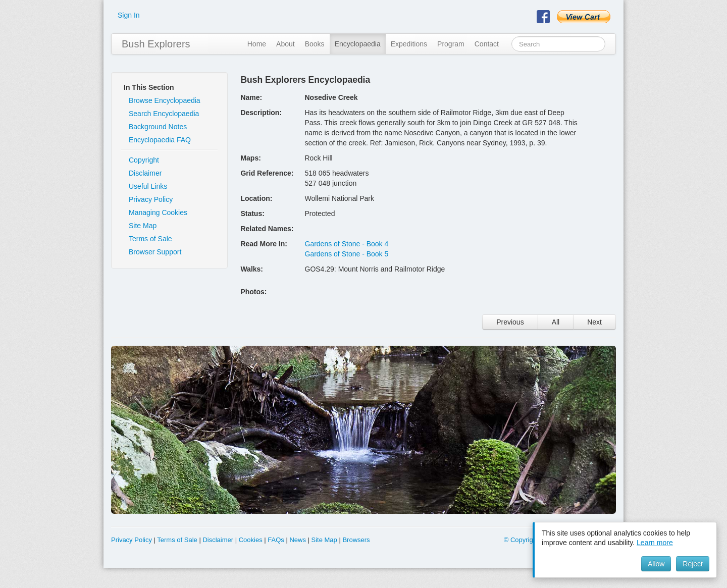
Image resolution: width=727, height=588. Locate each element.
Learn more (655, 543)
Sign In (129, 15)
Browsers (356, 540)
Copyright (144, 160)
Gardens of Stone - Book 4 (347, 244)
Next (594, 322)
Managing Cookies (158, 212)
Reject (693, 564)
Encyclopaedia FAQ (160, 140)
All (556, 322)
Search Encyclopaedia (164, 114)
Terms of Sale (150, 239)
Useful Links (148, 186)
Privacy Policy (151, 199)
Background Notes (158, 127)
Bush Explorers (156, 44)
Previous (510, 322)
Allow (656, 564)
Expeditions (409, 44)
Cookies (251, 540)
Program (451, 44)
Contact (487, 44)
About (285, 44)
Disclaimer (145, 173)
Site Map (143, 226)
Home (257, 44)
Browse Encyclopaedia (165, 100)
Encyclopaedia (358, 44)
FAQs (276, 540)
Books (315, 44)
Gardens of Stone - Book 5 (347, 254)
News (298, 540)
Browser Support (155, 252)
